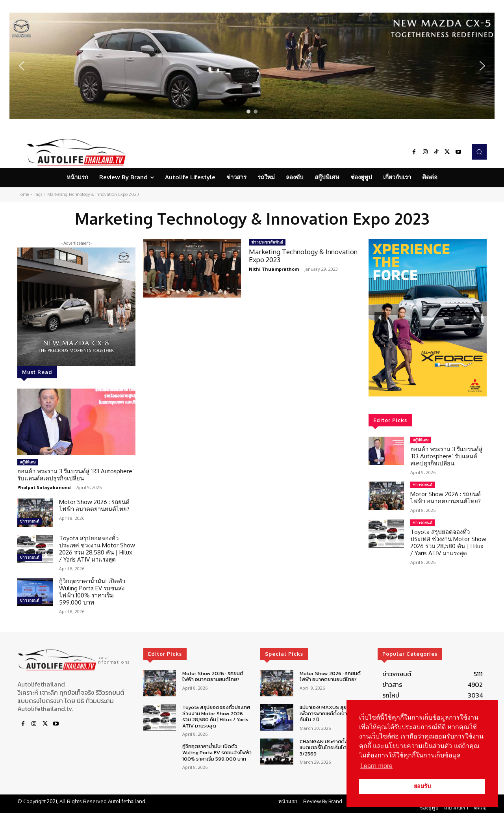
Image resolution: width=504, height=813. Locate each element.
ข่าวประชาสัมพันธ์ (267, 242)
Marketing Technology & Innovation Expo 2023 (303, 256)
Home (23, 194)
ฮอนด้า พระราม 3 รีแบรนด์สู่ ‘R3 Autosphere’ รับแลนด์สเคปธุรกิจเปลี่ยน (76, 475)
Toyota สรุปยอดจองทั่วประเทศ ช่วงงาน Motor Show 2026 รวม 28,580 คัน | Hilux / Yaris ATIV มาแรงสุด (97, 549)
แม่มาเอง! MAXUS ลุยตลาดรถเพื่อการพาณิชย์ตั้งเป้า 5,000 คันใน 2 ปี (332, 713)
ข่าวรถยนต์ (30, 521)
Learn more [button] (376, 766)
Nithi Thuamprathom (274, 269)
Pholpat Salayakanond (44, 487)
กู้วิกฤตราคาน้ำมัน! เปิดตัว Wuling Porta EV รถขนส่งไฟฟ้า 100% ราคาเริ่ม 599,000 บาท (92, 592)
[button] (252, 66)
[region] (252, 66)
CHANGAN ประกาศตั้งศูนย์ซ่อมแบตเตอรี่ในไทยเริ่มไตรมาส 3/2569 (333, 748)
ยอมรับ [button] (422, 786)
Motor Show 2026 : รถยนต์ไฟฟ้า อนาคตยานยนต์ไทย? (94, 505)
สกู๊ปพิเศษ (28, 462)
